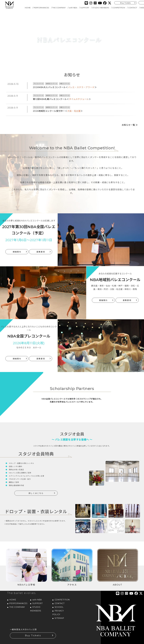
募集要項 (41, 246)
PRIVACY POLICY (58, 606)
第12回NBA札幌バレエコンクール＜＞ (62, 99)
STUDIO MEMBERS (101, 8)
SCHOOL (59, 601)
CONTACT (133, 8)
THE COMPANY (59, 8)
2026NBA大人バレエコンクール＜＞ (65, 87)
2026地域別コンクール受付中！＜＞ (58, 111)
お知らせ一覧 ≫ (130, 119)
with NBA (73, 8)
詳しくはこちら (36, 487)
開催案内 (17, 246)
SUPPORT (85, 8)
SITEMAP (59, 612)
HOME (28, 8)
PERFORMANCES (41, 8)
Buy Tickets (126, 3)
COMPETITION (119, 8)
